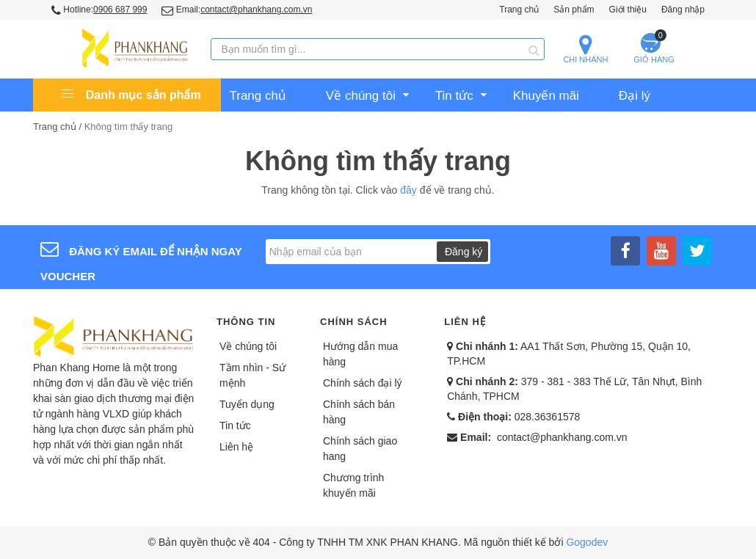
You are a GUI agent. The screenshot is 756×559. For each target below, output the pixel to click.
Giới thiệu (628, 10)
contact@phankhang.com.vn (562, 437)
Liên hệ (236, 447)
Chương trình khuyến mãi (353, 485)
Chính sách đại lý (363, 383)
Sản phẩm (574, 10)
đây (408, 190)
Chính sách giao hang (360, 449)
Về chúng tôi (248, 346)
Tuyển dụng (247, 404)
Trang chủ (519, 10)
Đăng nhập (683, 10)
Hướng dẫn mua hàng (360, 354)
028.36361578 (548, 417)
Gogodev (587, 542)
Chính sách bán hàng (359, 412)
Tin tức (235, 425)
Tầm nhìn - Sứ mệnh (252, 375)
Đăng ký (464, 252)
